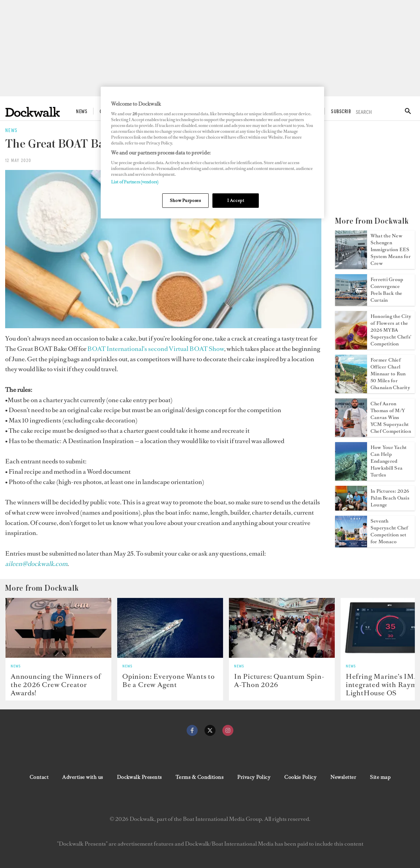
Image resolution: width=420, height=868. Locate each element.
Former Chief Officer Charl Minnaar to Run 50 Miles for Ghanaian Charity (390, 374)
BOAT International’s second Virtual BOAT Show (156, 349)
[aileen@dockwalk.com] (36, 564)
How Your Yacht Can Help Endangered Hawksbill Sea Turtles (389, 461)
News (82, 112)
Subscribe (342, 112)
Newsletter (343, 777)
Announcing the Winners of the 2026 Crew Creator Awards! (56, 685)
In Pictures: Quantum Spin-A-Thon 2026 (279, 681)
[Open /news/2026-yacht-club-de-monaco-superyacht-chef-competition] (351, 545)
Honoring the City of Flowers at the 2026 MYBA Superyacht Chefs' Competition (391, 330)
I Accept (236, 200)
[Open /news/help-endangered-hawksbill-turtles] (351, 479)
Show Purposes (185, 200)
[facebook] (192, 730)
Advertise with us (82, 777)
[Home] (33, 112)
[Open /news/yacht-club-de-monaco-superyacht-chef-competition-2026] (351, 435)
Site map (380, 777)
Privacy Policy (254, 777)
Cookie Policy (300, 777)
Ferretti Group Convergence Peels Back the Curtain (387, 290)
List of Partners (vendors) (135, 182)
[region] (212, 153)
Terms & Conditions (200, 777)
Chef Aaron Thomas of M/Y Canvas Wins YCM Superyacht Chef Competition (391, 417)
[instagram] (228, 730)
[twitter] (210, 730)
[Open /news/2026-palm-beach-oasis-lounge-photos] (351, 508)
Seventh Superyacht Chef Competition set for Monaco (389, 531)
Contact (39, 777)
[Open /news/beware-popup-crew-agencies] (170, 628)
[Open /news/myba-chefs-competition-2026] (351, 347)
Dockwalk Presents (139, 777)
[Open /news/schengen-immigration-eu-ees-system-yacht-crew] (351, 267)
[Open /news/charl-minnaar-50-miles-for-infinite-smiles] (351, 391)
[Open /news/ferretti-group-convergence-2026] (351, 304)
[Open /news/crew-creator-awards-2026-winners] (58, 628)
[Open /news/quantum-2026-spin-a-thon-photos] (282, 628)
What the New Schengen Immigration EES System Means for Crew (391, 250)
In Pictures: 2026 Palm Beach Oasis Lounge (390, 498)
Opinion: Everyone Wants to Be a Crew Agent (169, 681)
